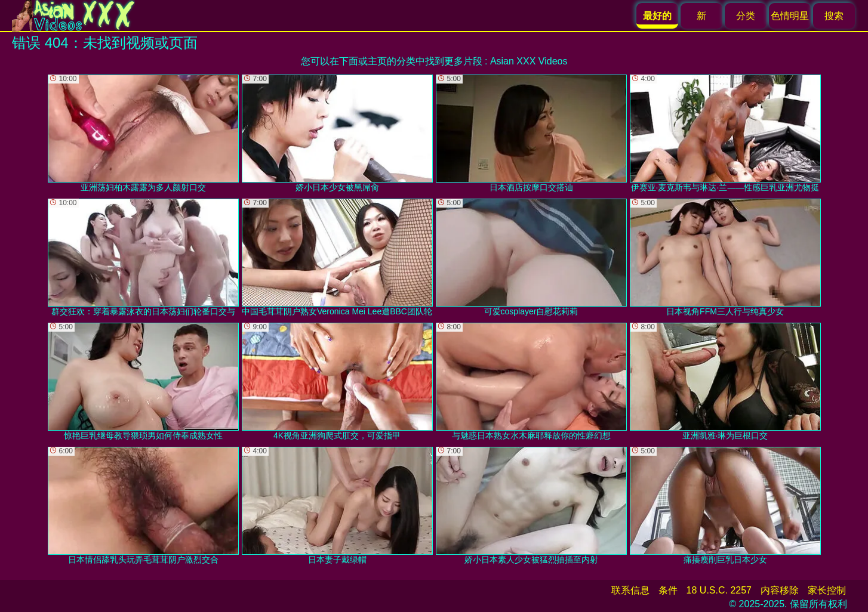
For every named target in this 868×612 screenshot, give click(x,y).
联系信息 (630, 590)
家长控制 (827, 590)
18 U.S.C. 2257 (719, 590)
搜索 (834, 16)
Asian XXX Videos (529, 61)
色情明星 (790, 16)
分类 (746, 16)
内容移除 (780, 590)
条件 (668, 590)
